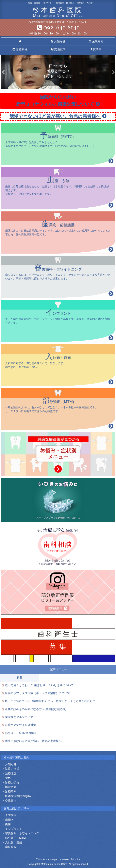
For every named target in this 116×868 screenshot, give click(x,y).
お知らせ (58, 41)
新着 (19, 677)
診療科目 (20, 49)
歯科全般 (11, 847)
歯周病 (9, 820)
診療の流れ (12, 782)
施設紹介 (11, 787)
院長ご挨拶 (12, 769)
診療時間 (11, 791)
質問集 (96, 49)
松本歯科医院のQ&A (18, 796)
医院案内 (96, 41)
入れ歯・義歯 (14, 842)
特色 (8, 778)
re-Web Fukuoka (71, 859)
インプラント (14, 829)
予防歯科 (11, 815)
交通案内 (58, 49)
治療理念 (11, 773)
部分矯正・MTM (15, 838)
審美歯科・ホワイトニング (22, 833)
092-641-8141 (58, 28)
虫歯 (8, 824)
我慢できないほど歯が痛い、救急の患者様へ (58, 116)
